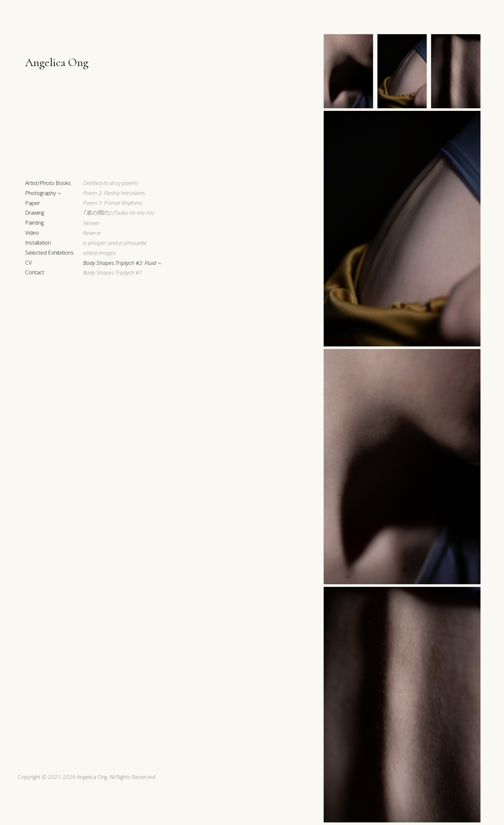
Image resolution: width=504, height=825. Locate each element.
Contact (35, 272)
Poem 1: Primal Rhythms (113, 203)
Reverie (92, 233)
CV (29, 262)
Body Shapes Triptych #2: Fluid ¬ (122, 263)
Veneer (92, 223)
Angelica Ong (57, 62)
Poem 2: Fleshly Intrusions (114, 193)
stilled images (99, 253)
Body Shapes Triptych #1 (113, 272)
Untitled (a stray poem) (110, 183)
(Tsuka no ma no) (119, 213)
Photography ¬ (43, 193)
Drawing (35, 213)
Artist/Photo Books (48, 183)
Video (32, 233)
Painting (34, 223)
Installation (38, 243)
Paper (33, 203)
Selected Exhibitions (49, 252)
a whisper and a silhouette (115, 243)
